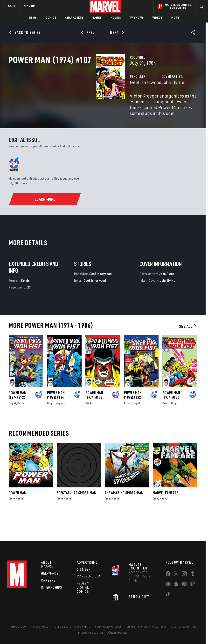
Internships (52, 587)
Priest (128, 426)
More (175, 18)
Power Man (17, 516)
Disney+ (84, 569)
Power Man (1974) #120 (171, 418)
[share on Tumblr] (193, 575)
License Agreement (184, 626)
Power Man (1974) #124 (56, 418)
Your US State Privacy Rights (72, 626)
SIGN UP (29, 6)
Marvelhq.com (89, 576)
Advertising (87, 562)
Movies (116, 18)
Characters (74, 18)
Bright (12, 426)
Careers (48, 580)
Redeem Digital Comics (83, 587)
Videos (157, 18)
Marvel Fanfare (165, 516)
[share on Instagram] (184, 575)
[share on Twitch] (193, 585)
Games (97, 18)
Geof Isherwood (84, 103)
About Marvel (47, 564)
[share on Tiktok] (168, 595)
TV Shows (137, 18)
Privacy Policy (39, 626)
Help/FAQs (50, 573)
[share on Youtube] (168, 585)
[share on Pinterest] (184, 585)
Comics (51, 18)
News (33, 18)
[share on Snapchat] (176, 585)
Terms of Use (17, 626)
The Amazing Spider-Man (124, 516)
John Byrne (142, 103)
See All (188, 349)
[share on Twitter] (176, 575)
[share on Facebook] (168, 575)
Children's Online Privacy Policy (146, 626)
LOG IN (11, 6)
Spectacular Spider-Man (76, 516)
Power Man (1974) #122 (133, 418)
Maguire (60, 426)
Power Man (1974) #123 (94, 418)
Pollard (22, 426)
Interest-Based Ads (91, 633)
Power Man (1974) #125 (17, 418)
